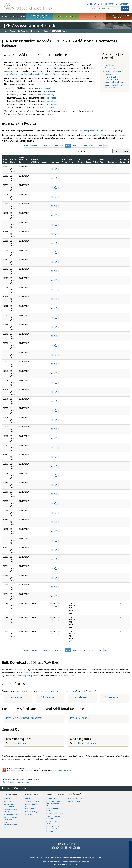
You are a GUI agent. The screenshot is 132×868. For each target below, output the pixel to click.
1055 (85, 146)
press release (44, 88)
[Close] (129, 844)
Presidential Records (12, 815)
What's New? (74, 794)
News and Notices (75, 798)
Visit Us (92, 16)
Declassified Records (55, 814)
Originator (113, 162)
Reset (126, 151)
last (106, 146)
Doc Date (55, 162)
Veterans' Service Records (40, 16)
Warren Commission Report (114, 72)
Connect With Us (66, 844)
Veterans (29, 815)
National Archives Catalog (10, 810)
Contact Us (125, 4)
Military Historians (32, 801)
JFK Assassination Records (40, 31)
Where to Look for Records (53, 818)
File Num (71, 161)
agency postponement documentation (59, 691)
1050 (56, 146)
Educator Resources (66, 16)
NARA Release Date (23, 159)
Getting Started (52, 798)
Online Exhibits (9, 828)
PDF (53, 169)
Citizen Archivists (95, 4)
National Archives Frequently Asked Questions (53, 803)
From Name (88, 161)
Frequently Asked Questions (24, 718)
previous (34, 146)
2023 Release (46, 697)
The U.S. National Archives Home (28, 6)
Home (6, 31)
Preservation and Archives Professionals (32, 806)
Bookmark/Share (111, 4)
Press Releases (79, 718)
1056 (91, 146)
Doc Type (65, 161)
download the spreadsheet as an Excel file (93, 131)
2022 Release (78, 697)
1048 (45, 146)
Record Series (123, 161)
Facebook (54, 848)
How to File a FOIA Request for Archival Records (54, 829)
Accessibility (45, 858)
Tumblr (66, 848)
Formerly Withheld (35, 161)
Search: (82, 151)
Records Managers (32, 811)
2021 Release (110, 697)
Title (95, 162)
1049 (51, 146)
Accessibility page (64, 770)
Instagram (62, 848)
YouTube (70, 848)
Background (110, 68)
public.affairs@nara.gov (86, 743)
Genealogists (30, 798)
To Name (81, 161)
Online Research (12, 794)
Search (125, 8)
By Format (8, 801)
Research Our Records (13, 16)
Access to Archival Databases (11, 819)
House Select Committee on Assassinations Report (115, 79)
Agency (45, 162)
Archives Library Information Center (11, 824)
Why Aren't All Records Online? (55, 823)
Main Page (109, 65)
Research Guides (55, 794)
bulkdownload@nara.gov (24, 676)
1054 (80, 146)
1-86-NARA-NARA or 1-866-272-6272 (66, 864)
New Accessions (74, 801)
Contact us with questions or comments (17, 782)
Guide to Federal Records (53, 809)
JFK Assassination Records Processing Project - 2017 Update (34, 74)
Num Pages (103, 161)
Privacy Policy (56, 858)
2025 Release (14, 697)
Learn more (109, 863)
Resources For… (33, 794)
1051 (62, 146)
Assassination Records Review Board (115, 86)
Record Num (14, 161)
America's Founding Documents (119, 16)
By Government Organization (10, 805)
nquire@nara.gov (20, 743)
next (101, 146)
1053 (74, 146)
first (26, 146)
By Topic (7, 798)
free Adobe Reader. (32, 768)
